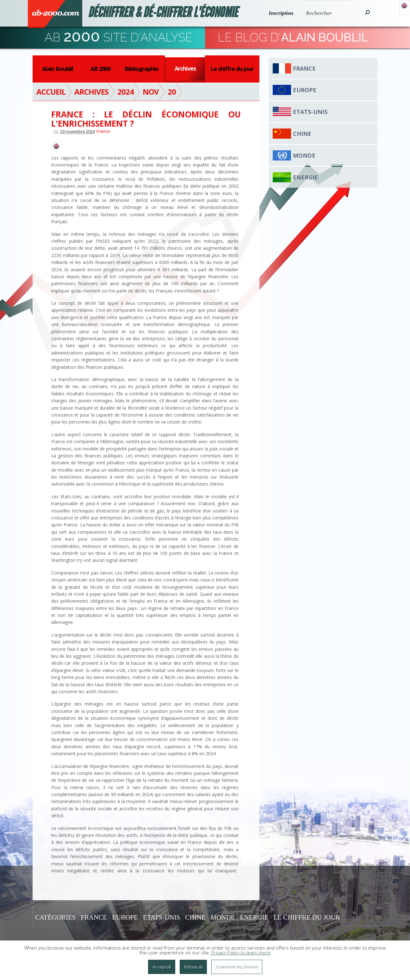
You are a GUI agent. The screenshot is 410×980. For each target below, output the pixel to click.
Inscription (281, 13)
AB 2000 (100, 69)
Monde (304, 155)
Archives (185, 68)
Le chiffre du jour (232, 69)
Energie (305, 177)
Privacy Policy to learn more (240, 952)
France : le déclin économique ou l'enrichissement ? (146, 119)
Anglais (405, 8)
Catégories (55, 917)
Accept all (162, 967)
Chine (302, 134)
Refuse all (193, 967)
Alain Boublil (58, 69)
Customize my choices (237, 967)
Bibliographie (141, 69)
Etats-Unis (310, 112)
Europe (305, 90)
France (103, 131)
